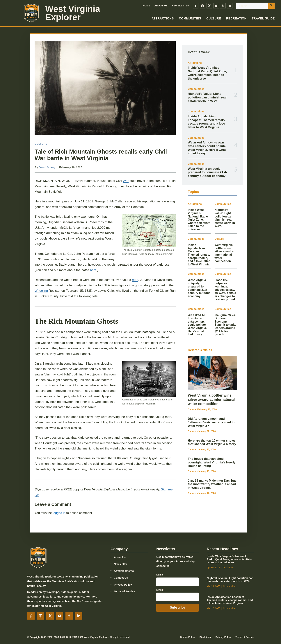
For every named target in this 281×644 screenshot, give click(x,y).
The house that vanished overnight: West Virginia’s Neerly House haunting (212, 462)
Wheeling (41, 291)
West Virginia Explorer (73, 13)
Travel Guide (263, 18)
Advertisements (124, 571)
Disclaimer (205, 637)
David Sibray (47, 167)
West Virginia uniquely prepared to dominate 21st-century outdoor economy (207, 172)
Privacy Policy (123, 585)
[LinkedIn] (230, 6)
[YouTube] (216, 6)
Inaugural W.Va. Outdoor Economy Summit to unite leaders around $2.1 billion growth (225, 325)
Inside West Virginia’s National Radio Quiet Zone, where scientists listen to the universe (207, 73)
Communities (190, 18)
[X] (209, 6)
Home (146, 6)
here (93, 270)
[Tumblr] (223, 6)
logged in (59, 513)
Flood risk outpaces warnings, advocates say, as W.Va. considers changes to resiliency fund (225, 290)
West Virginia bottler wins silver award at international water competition (225, 253)
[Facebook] (196, 6)
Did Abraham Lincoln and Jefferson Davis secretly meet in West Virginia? (211, 422)
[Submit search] (271, 6)
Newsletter (180, 6)
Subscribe (177, 608)
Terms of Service (124, 591)
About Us (161, 6)
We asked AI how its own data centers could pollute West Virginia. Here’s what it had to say (207, 148)
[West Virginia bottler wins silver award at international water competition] (212, 373)
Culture (214, 18)
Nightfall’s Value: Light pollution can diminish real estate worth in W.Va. (207, 97)
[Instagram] (202, 6)
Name (160, 575)
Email (160, 590)
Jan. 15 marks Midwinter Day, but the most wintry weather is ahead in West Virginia (212, 484)
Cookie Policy (188, 637)
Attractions (163, 18)
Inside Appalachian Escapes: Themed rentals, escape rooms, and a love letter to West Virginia (207, 122)
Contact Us (121, 578)
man (135, 280)
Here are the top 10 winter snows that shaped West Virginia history (212, 442)
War (126, 181)
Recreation (236, 18)
